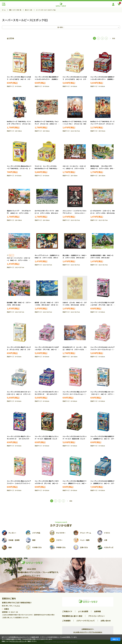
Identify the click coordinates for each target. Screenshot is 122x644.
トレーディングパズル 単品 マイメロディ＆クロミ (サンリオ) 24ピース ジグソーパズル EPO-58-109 (103, 305)
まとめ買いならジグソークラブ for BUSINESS (88, 632)
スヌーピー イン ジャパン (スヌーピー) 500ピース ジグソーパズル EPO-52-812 (18, 260)
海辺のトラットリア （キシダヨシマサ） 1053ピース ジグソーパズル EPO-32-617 (19, 213)
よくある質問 (83, 611)
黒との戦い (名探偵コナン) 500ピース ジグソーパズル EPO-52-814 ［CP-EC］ (75, 258)
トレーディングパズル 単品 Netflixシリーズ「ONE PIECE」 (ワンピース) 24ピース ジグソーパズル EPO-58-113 (19, 168)
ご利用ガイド (67, 611)
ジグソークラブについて (86, 621)
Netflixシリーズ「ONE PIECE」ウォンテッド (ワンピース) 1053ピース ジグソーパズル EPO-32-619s (47, 124)
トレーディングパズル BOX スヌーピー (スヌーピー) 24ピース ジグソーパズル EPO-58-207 (20, 394)
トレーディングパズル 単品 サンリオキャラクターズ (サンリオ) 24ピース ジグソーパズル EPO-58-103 (47, 483)
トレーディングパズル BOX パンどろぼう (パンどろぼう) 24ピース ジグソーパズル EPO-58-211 (75, 79)
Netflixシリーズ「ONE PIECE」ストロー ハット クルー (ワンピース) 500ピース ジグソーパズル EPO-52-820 (75, 124)
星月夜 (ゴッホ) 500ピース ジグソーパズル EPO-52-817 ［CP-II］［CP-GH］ (47, 305)
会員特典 (97, 611)
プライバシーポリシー (97, 616)
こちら (18, 606)
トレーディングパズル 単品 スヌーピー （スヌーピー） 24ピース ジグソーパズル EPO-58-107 (103, 394)
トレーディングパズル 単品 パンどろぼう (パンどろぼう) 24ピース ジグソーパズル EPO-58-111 (19, 79)
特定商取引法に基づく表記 (72, 616)
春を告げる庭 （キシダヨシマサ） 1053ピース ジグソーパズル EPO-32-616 (102, 168)
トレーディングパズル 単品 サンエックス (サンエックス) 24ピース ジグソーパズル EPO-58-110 (19, 349)
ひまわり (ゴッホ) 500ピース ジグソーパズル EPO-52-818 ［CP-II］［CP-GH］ (75, 305)
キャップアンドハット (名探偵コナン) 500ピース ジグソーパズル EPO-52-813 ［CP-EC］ (48, 258)
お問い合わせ (106, 621)
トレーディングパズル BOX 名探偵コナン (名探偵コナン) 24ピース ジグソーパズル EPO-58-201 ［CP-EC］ (103, 483)
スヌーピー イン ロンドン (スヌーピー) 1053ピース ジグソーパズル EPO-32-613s (74, 168)
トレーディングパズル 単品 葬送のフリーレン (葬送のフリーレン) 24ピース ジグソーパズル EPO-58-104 (76, 483)
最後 (114, 38)
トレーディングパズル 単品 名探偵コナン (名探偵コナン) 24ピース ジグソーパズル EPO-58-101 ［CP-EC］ (103, 439)
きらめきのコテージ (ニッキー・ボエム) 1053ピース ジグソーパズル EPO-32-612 (75, 349)
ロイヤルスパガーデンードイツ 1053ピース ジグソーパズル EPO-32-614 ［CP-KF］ (48, 213)
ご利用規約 (66, 621)
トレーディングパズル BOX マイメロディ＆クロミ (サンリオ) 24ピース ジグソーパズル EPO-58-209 (47, 349)
